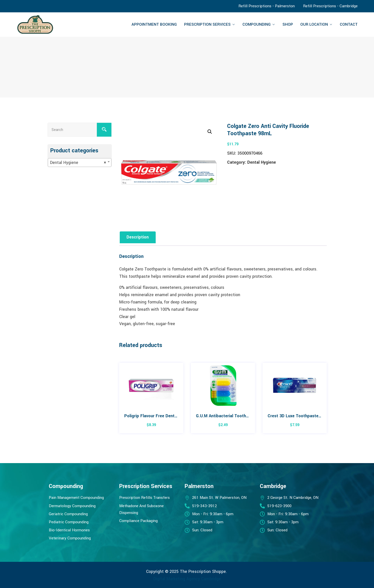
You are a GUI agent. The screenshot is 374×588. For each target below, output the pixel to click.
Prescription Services (207, 24)
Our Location (314, 24)
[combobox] (80, 163)
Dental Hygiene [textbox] (78, 163)
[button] (210, 132)
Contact (349, 24)
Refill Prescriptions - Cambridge (330, 6)
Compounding (257, 24)
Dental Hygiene (262, 162)
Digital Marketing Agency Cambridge (187, 579)
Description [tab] (138, 237)
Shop (288, 24)
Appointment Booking (154, 24)
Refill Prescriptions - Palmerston (267, 6)
